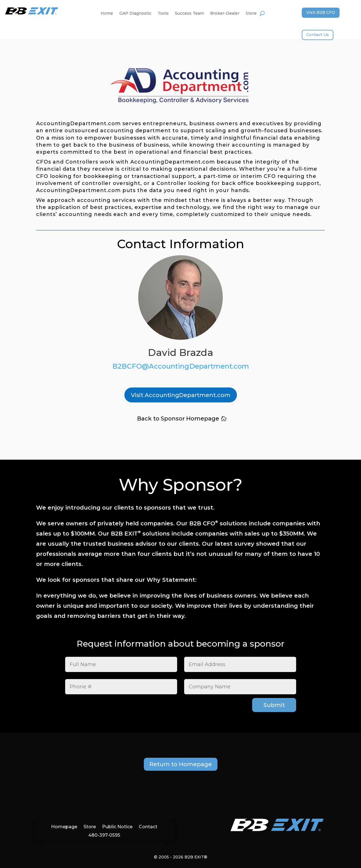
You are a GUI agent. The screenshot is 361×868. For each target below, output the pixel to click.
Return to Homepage (181, 764)
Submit (274, 705)
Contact (148, 826)
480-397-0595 (104, 835)
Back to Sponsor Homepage (178, 418)
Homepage (64, 826)
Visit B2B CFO (321, 12)
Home (107, 14)
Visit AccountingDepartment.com (181, 395)
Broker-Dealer (225, 14)
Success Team (189, 14)
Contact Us (318, 35)
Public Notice (117, 826)
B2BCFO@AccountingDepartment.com (181, 366)
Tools (163, 14)
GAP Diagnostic (135, 14)
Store (251, 14)
